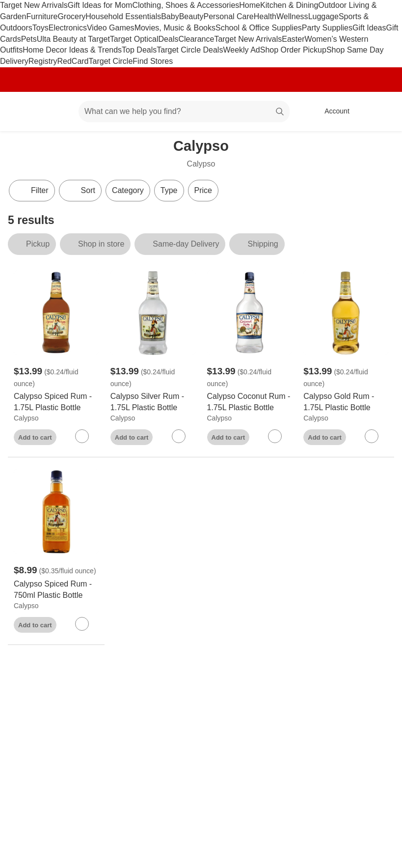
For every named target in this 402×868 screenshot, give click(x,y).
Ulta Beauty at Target (73, 39)
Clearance (196, 39)
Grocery (71, 16)
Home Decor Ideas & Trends (72, 50)
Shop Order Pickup (293, 50)
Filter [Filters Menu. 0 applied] (32, 191)
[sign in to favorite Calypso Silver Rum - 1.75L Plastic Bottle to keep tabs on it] (179, 436)
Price (203, 190)
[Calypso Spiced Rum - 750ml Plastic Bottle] (56, 590)
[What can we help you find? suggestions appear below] (184, 112)
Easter (293, 39)
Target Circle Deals (190, 50)
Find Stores (153, 61)
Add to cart (35, 437)
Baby (170, 16)
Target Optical (134, 39)
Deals (169, 39)
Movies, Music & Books (175, 28)
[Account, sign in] (332, 112)
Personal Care (228, 16)
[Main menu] (56, 112)
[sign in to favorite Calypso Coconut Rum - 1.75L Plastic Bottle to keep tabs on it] (275, 436)
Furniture (42, 16)
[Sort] (80, 191)
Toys (40, 28)
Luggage (323, 16)
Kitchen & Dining (289, 5)
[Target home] (22, 112)
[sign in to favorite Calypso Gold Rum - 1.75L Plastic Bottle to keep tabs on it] (372, 436)
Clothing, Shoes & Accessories (186, 5)
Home (250, 5)
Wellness (292, 16)
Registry (43, 61)
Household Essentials (123, 16)
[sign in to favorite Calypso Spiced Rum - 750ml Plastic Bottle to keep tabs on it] (82, 624)
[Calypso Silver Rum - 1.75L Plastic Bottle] (153, 402)
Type (169, 190)
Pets (29, 39)
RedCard (73, 61)
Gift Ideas (369, 28)
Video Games (111, 28)
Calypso (26, 418)
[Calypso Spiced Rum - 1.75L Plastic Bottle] (56, 402)
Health (265, 16)
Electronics (68, 28)
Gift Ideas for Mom (100, 5)
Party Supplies (327, 28)
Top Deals (139, 50)
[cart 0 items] (381, 112)
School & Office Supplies (259, 28)
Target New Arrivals (34, 5)
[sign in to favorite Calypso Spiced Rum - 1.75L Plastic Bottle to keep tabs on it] (82, 436)
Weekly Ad (241, 50)
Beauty (191, 16)
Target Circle (111, 61)
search (280, 112)
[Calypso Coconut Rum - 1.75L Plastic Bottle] (250, 402)
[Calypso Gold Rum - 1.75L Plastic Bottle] (346, 402)
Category (128, 190)
